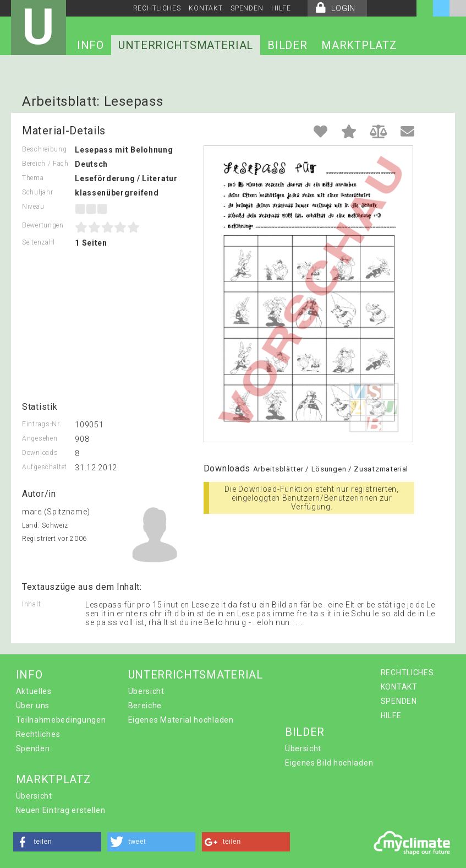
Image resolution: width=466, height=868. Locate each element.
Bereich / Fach (45, 164)
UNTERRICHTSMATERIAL (186, 45)
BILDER (287, 45)
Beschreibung (44, 149)
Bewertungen (43, 225)
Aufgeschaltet (45, 467)
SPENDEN (247, 8)
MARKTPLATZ (359, 45)
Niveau (33, 207)
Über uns (33, 706)
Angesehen (40, 438)
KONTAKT (205, 8)
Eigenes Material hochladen (181, 720)
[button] (57, 842)
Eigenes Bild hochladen (329, 763)
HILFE (281, 8)
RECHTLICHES (157, 8)
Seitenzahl (39, 242)
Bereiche (145, 706)
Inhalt (31, 604)
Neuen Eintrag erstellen (61, 810)
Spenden (33, 748)
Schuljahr (37, 192)
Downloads (40, 453)
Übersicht (146, 691)
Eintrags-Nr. (42, 424)
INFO (91, 45)
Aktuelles (34, 691)
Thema (33, 178)
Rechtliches (38, 734)
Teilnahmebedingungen (61, 720)
